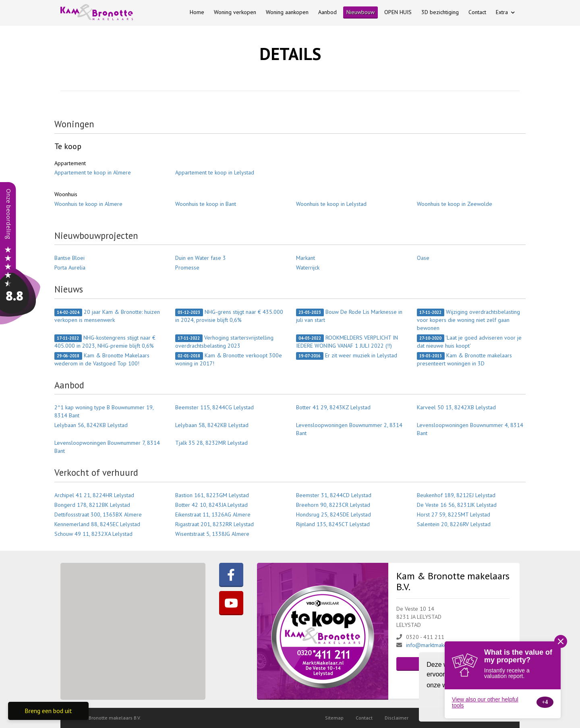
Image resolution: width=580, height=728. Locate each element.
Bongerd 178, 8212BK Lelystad (92, 505)
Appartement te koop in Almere (93, 172)
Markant (306, 258)
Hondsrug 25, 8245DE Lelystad (333, 514)
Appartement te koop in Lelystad (215, 172)
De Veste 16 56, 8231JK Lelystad (457, 505)
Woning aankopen (287, 12)
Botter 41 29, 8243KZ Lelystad (333, 407)
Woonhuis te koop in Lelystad (331, 204)
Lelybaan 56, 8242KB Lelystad (91, 425)
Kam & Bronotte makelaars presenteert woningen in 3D (464, 359)
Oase (423, 258)
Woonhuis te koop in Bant (206, 204)
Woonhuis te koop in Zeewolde (455, 204)
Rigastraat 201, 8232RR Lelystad (214, 524)
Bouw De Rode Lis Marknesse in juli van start (349, 316)
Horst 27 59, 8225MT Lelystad (454, 514)
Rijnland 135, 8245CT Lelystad (333, 524)
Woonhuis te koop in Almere (88, 204)
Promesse (187, 268)
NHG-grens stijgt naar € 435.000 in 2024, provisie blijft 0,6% (229, 316)
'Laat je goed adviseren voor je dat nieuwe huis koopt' (469, 342)
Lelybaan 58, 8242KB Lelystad (212, 425)
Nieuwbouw (360, 12)
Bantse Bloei (69, 258)
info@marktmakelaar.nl (434, 645)
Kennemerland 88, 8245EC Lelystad (97, 524)
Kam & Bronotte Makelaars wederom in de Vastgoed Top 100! (102, 359)
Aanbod (327, 12)
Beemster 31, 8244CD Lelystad (334, 495)
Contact (477, 12)
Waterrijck (308, 268)
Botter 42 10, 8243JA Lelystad (211, 505)
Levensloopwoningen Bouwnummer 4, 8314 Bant (470, 429)
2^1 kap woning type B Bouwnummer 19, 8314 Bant (104, 411)
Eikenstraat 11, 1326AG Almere (213, 514)
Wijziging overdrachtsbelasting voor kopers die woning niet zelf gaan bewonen (468, 320)
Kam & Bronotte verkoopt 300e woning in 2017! (229, 359)
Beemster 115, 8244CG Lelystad (214, 407)
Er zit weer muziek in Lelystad (347, 356)
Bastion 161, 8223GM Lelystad (212, 495)
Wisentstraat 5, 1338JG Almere (212, 534)
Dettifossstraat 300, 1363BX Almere (98, 514)
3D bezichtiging (440, 12)
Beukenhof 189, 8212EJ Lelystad (456, 495)
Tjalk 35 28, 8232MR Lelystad (211, 443)
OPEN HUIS (398, 12)
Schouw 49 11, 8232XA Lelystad (93, 534)
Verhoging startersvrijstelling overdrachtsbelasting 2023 (224, 342)
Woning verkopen (235, 12)
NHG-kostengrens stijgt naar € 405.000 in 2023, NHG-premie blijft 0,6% (105, 342)
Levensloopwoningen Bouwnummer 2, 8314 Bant (349, 429)
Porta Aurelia (70, 268)
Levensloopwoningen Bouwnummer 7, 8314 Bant (107, 447)
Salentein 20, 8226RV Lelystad (454, 524)
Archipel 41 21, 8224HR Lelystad (94, 495)
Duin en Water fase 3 (201, 258)
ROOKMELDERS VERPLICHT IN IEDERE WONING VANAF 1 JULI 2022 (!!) (347, 342)
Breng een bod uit (48, 711)
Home (197, 12)
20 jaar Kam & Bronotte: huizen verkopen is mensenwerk (107, 316)
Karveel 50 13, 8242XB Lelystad (456, 407)
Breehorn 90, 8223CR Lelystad (333, 505)
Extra (505, 12)
